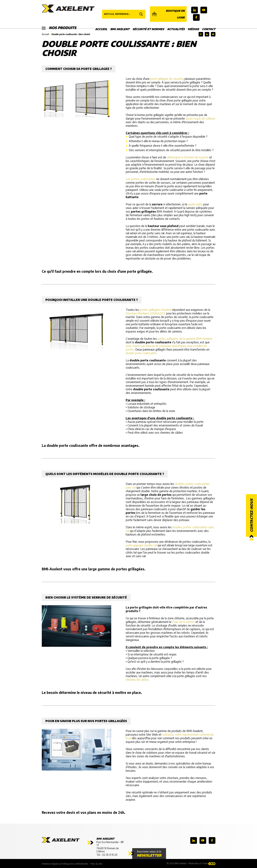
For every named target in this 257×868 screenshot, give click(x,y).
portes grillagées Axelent (156, 310)
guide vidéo (195, 204)
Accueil (101, 29)
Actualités (176, 29)
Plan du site (96, 864)
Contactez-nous (251, 515)
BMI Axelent (120, 29)
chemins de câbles (137, 680)
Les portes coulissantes (141, 179)
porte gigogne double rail (141, 545)
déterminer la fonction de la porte (188, 157)
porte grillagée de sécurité (167, 79)
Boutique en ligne (168, 14)
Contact (209, 29)
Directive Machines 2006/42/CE (146, 313)
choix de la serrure (183, 622)
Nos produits (59, 28)
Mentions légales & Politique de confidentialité (65, 864)
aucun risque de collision (200, 118)
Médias (193, 29)
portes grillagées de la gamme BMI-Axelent (185, 339)
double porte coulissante (141, 353)
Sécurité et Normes (148, 29)
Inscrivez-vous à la (149, 854)
